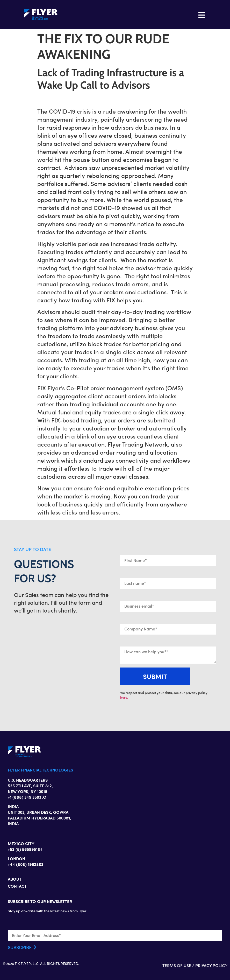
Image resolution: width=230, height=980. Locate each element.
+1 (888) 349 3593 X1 (27, 797)
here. (124, 697)
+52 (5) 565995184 (25, 849)
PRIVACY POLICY (211, 965)
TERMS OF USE (177, 965)
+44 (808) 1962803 (26, 864)
